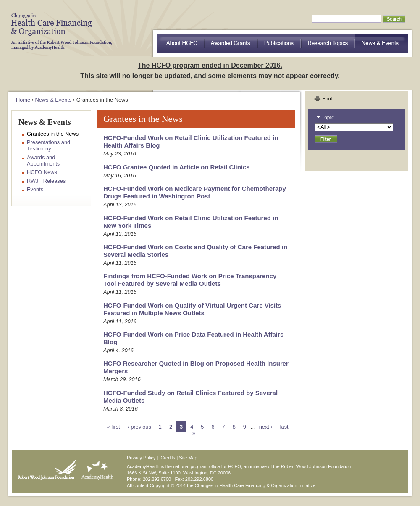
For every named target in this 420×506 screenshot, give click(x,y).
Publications (280, 43)
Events (35, 189)
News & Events (382, 43)
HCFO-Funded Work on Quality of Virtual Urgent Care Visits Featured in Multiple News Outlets (192, 309)
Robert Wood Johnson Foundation (45, 468)
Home (23, 100)
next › (266, 427)
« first (113, 427)
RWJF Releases (46, 181)
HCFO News (42, 172)
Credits (168, 458)
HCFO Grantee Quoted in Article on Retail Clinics (177, 167)
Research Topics (328, 43)
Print (327, 98)
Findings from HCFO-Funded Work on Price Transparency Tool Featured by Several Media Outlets (190, 280)
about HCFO (180, 43)
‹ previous (139, 427)
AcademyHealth (96, 468)
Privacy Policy (141, 458)
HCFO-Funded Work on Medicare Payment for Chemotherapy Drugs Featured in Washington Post (195, 192)
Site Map (188, 458)
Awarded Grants (231, 43)
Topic (328, 117)
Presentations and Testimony (49, 145)
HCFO (59, 25)
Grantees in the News (53, 134)
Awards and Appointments (43, 161)
